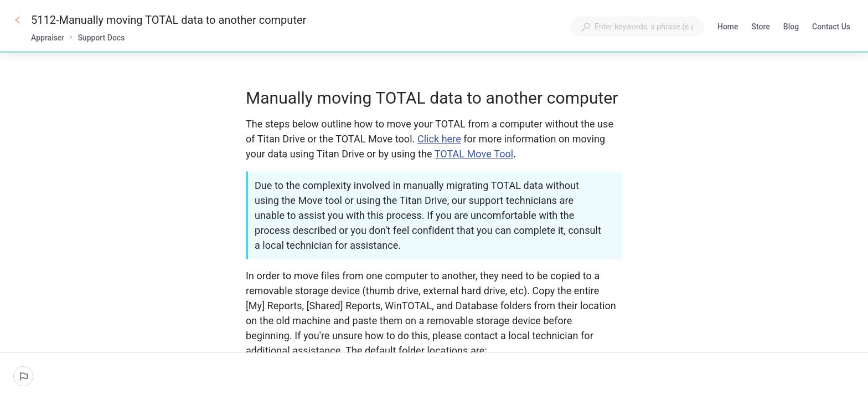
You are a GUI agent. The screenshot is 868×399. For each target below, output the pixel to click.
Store (761, 28)
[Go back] (18, 20)
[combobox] (637, 27)
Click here (439, 139)
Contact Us (831, 28)
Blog (791, 28)
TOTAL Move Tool (474, 154)
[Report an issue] (23, 376)
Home (728, 28)
